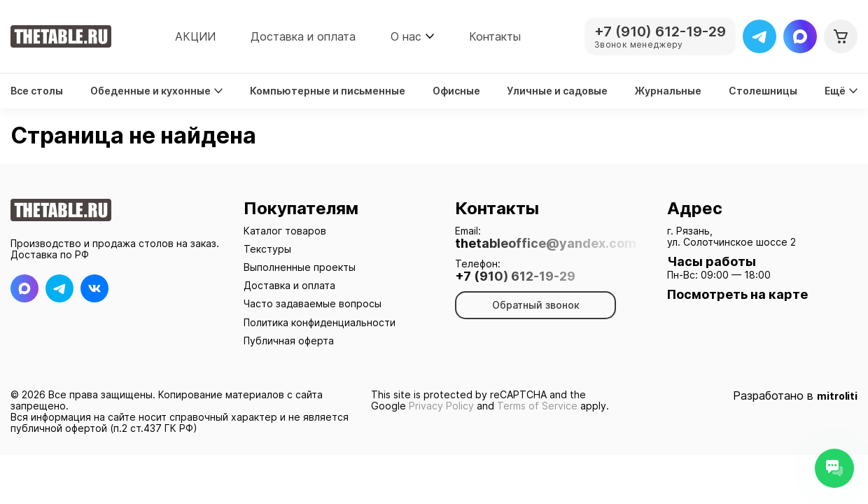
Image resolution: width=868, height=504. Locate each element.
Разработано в (795, 396)
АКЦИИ (195, 36)
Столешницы (763, 91)
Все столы (37, 91)
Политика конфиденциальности (320, 322)
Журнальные (668, 91)
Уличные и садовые (557, 91)
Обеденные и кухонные (156, 91)
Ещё (841, 91)
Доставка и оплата (303, 36)
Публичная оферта (289, 341)
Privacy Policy (441, 406)
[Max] (800, 36)
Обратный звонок (536, 305)
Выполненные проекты (300, 267)
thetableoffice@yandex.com (546, 244)
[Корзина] (841, 36)
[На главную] (61, 36)
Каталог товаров (285, 231)
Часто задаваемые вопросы (313, 303)
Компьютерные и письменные (328, 91)
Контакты (495, 36)
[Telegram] (759, 36)
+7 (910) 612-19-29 (515, 276)
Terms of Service (537, 406)
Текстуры (267, 249)
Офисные (456, 91)
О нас (406, 36)
